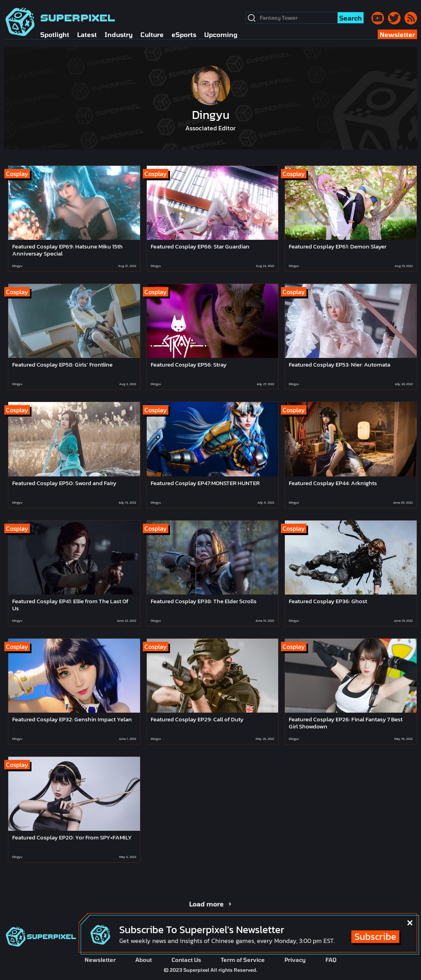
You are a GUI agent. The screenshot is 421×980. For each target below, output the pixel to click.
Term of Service (243, 960)
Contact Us (186, 960)
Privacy (295, 960)
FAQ (331, 960)
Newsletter (100, 960)
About (144, 960)
